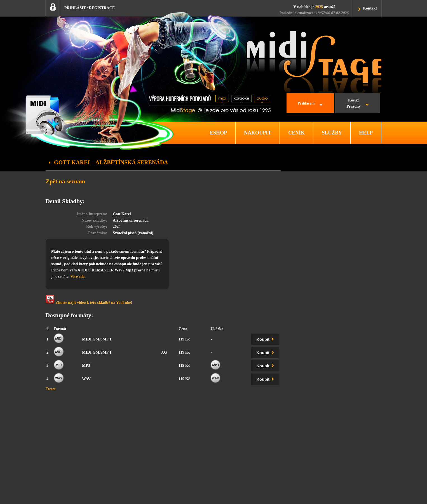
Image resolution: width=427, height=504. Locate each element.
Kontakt (370, 8)
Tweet (51, 389)
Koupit (266, 338)
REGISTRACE (102, 8)
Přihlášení (306, 103)
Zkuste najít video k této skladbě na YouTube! (89, 300)
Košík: (354, 104)
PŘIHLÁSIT (75, 8)
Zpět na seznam (65, 181)
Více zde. (78, 277)
